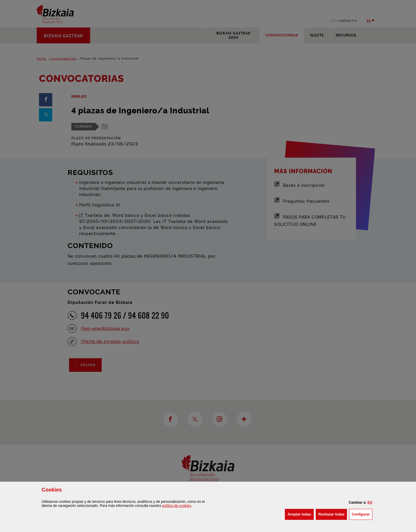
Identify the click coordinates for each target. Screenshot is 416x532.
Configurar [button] (362, 514)
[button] (370, 503)
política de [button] (177, 506)
